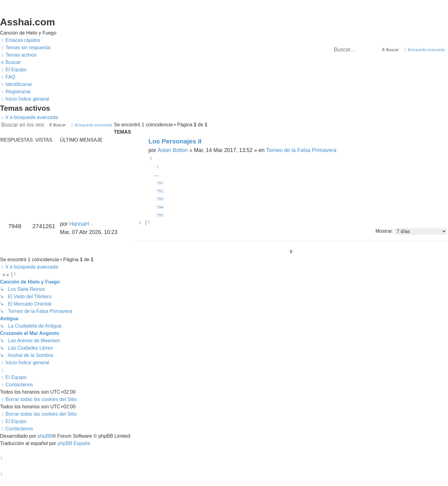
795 (160, 215)
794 (160, 207)
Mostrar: (411, 231)
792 (160, 191)
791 (160, 183)
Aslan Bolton (173, 150)
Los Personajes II (175, 141)
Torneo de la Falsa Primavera (301, 150)
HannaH (79, 224)
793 (160, 199)
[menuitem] (25, 48)
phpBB (45, 436)
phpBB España (74, 443)
